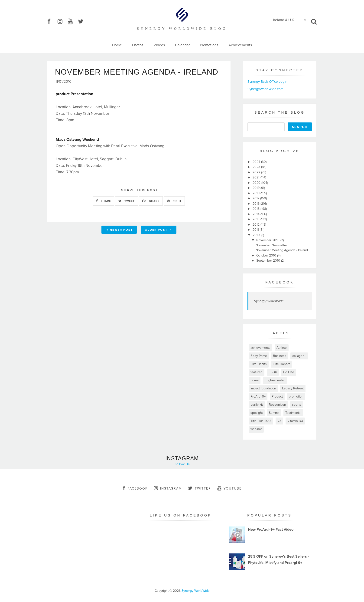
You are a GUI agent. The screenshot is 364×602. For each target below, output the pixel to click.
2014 (257, 214)
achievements (260, 348)
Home (117, 45)
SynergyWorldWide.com (265, 89)
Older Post (158, 230)
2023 (257, 167)
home (255, 380)
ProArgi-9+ (258, 396)
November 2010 (268, 240)
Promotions (209, 45)
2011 (256, 230)
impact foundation (263, 388)
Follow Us (182, 464)
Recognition (277, 405)
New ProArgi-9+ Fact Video (271, 530)
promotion (296, 396)
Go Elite (289, 372)
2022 (257, 172)
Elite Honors (282, 364)
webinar (256, 429)
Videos (159, 45)
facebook (135, 488)
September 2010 (269, 261)
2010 (257, 235)
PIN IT (174, 201)
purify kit (257, 405)
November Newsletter (271, 245)
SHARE (103, 201)
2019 (257, 188)
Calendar (182, 45)
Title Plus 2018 (261, 421)
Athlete (282, 348)
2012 (257, 225)
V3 (279, 421)
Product (277, 396)
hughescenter (275, 380)
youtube (229, 488)
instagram (168, 488)
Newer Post (120, 230)
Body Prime (259, 356)
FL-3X (273, 372)
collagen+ (299, 356)
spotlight (257, 413)
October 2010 (267, 255)
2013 (257, 219)
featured (257, 372)
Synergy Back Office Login (267, 82)
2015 (257, 209)
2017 (256, 198)
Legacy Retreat (293, 388)
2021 (257, 177)
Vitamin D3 (295, 421)
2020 (257, 183)
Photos (138, 45)
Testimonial (293, 413)
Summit (274, 413)
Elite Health (259, 364)
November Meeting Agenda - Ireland (282, 250)
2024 (257, 162)
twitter (200, 488)
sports (297, 405)
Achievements (240, 45)
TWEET (127, 201)
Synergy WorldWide (269, 301)
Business (280, 356)
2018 (257, 193)
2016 (257, 204)
